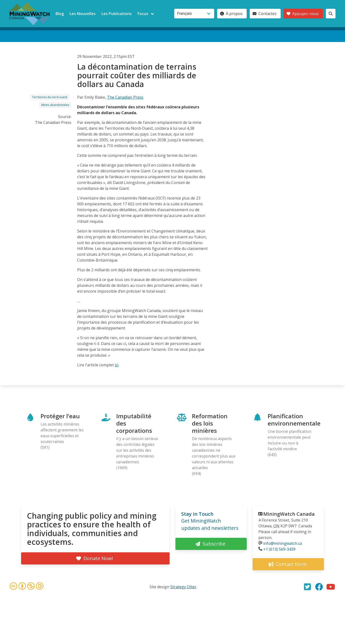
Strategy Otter (183, 587)
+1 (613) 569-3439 (279, 549)
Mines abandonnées (55, 105)
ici (117, 365)
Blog (60, 14)
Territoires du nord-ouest (50, 97)
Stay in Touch (197, 514)
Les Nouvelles (83, 14)
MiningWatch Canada (289, 514)
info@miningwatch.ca (283, 543)
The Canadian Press (125, 97)
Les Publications (117, 14)
